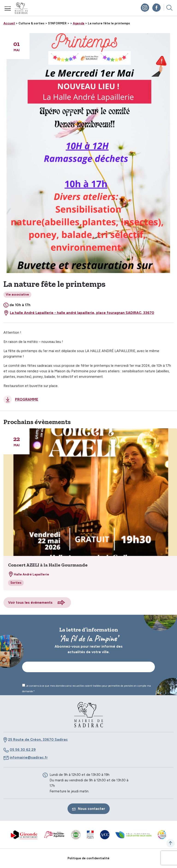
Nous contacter (89, 809)
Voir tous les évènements (30, 603)
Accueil (9, 23)
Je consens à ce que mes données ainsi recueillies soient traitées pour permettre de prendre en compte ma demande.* (86, 688)
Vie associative (17, 295)
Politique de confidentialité (88, 858)
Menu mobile (8, 9)
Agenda (79, 23)
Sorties (16, 583)
